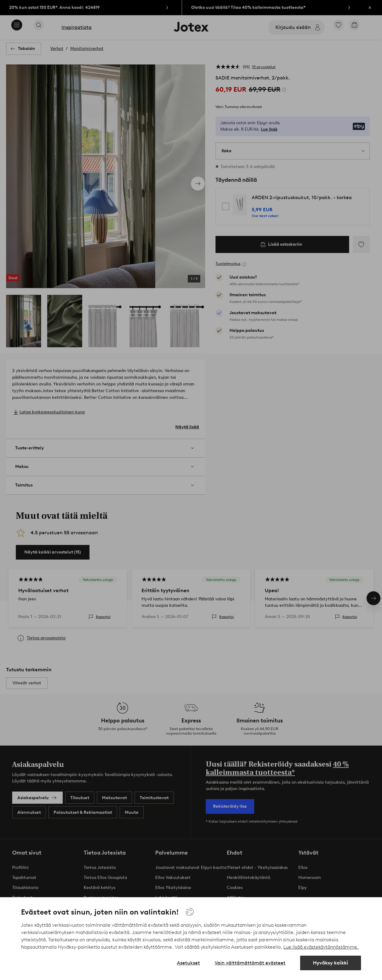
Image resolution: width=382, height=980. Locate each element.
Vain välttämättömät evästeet (250, 963)
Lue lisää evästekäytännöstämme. (321, 947)
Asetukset (188, 963)
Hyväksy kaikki (331, 963)
